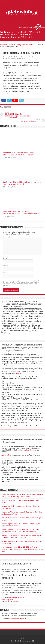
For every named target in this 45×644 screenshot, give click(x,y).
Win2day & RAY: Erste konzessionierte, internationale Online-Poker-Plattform (18, 154)
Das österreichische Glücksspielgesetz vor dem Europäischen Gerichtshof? (22, 183)
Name (5, 258)
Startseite (3, 45)
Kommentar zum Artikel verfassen (15, 58)
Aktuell (11, 45)
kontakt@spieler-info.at (29, 450)
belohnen (18, 374)
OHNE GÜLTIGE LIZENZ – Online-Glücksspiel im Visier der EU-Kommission (17, 115)
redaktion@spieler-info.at (17, 619)
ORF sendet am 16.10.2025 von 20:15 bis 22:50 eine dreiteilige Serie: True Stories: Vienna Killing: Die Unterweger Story (22, 549)
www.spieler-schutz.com (10, 601)
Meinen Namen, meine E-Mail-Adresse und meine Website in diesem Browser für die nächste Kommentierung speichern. (21, 283)
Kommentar (7, 237)
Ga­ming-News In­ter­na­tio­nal (25, 45)
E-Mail (5, 265)
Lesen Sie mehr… (9, 94)
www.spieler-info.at (8, 599)
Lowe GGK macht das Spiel (28, 120)
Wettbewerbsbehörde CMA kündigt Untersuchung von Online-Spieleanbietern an (21, 213)
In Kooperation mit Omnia (31, 27)
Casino (8, 107)
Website (5, 273)
